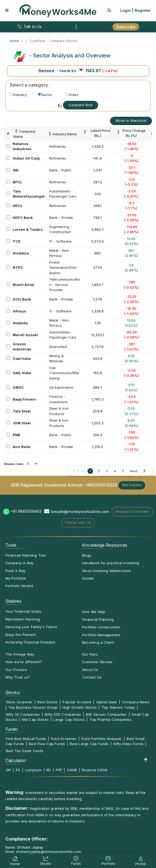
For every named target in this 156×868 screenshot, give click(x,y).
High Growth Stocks (80, 707)
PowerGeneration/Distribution (63, 268)
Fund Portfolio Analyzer (102, 739)
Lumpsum (33, 770)
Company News (136, 702)
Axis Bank (22, 447)
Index (72, 95)
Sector (45, 95)
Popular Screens (77, 702)
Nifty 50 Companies (23, 714)
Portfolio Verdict (19, 586)
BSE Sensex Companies (106, 714)
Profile (141, 862)
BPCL (17, 182)
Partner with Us (78, 522)
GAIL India (22, 373)
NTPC (18, 267)
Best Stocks (47, 702)
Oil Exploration (61, 387)
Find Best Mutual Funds (26, 739)
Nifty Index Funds (128, 744)
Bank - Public (60, 170)
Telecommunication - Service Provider (65, 285)
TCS (17, 241)
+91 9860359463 (26, 511)
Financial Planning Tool (26, 555)
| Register (141, 10)
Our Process (16, 670)
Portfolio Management (101, 635)
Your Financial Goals (23, 611)
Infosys (19, 311)
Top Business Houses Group (33, 707)
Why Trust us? (18, 677)
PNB (16, 435)
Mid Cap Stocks (35, 719)
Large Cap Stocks (69, 719)
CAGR (72, 770)
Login (125, 10)
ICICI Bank (22, 299)
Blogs (87, 555)
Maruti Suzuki (25, 335)
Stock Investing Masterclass (106, 571)
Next (134, 471)
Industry (18, 95)
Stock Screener (19, 702)
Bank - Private (61, 218)
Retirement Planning (23, 619)
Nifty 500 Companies (63, 714)
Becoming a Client (98, 642)
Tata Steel (22, 411)
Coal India (22, 359)
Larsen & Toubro (28, 229)
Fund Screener (64, 739)
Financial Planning (98, 619)
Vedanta (20, 323)
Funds (76, 861)
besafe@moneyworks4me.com (80, 511)
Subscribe (126, 27)
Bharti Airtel (23, 285)
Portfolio (108, 861)
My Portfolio (16, 578)
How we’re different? (24, 662)
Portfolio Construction (101, 627)
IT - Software (60, 241)
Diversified (58, 347)
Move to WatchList (131, 120)
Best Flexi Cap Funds (47, 744)
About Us (90, 670)
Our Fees (90, 654)
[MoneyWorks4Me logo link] (58, 10)
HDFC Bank (23, 218)
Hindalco (21, 253)
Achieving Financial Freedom (31, 642)
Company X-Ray (19, 563)
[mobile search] (109, 10)
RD (49, 770)
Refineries (58, 146)
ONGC (18, 387)
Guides (88, 578)
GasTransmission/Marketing (64, 373)
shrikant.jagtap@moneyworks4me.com (48, 852)
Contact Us (92, 677)
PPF (59, 770)
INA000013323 (102, 485)
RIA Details (132, 485)
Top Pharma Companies (110, 719)
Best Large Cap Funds (89, 744)
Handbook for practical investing (111, 563)
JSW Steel (22, 423)
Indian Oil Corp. (27, 158)
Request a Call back (132, 511)
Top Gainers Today (118, 707)
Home (15, 862)
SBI (16, 170)
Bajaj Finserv (24, 399)
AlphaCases (107, 702)
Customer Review (97, 662)
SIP (9, 770)
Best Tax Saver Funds (25, 751)
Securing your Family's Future (31, 627)
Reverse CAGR (95, 770)
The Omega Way (20, 654)
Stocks (46, 861)
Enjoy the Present (21, 635)
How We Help (94, 612)
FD (18, 770)
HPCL (18, 206)
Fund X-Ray (15, 571)
